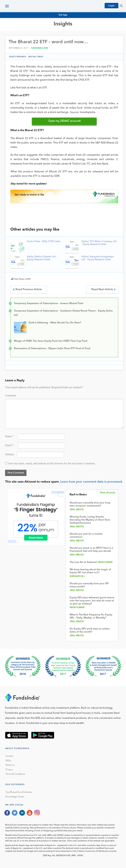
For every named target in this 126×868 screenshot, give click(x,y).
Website (10, 454)
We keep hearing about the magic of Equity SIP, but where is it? (90, 571)
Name (9, 436)
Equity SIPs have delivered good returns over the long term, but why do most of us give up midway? (92, 601)
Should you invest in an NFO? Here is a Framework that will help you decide (91, 550)
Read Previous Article (29, 290)
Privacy (9, 770)
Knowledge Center (15, 797)
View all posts (108, 493)
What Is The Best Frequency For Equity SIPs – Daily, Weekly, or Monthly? (91, 616)
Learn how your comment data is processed (91, 482)
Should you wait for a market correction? (86, 536)
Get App (63, 15)
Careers (10, 756)
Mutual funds (36, 57)
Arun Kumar (105, 562)
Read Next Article (102, 290)
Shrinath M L (77, 576)
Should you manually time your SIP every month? (89, 585)
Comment (11, 396)
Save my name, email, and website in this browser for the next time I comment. (52, 463)
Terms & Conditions (15, 774)
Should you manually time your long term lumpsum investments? (90, 504)
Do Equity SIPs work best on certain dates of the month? (90, 630)
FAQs (8, 761)
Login (111, 6)
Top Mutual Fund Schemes (19, 792)
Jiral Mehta (77, 510)
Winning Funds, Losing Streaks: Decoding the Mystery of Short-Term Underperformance (90, 520)
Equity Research (18, 57)
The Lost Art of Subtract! (83, 562)
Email (9, 445)
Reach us (10, 765)
